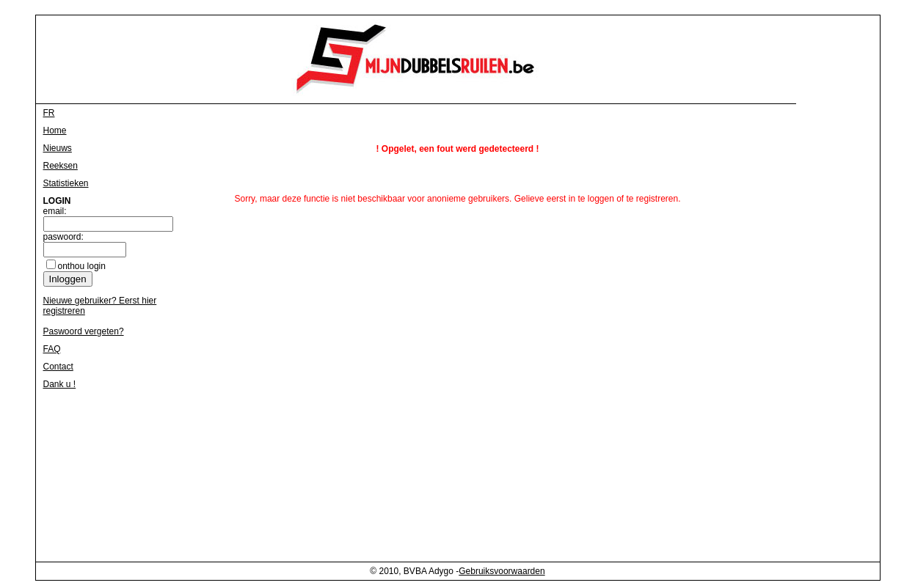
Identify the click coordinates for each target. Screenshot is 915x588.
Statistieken (66, 183)
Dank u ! (60, 384)
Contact (58, 367)
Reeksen (61, 166)
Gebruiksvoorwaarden (502, 571)
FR (49, 113)
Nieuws (58, 148)
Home (55, 131)
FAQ (52, 349)
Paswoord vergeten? (84, 331)
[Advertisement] (799, 334)
